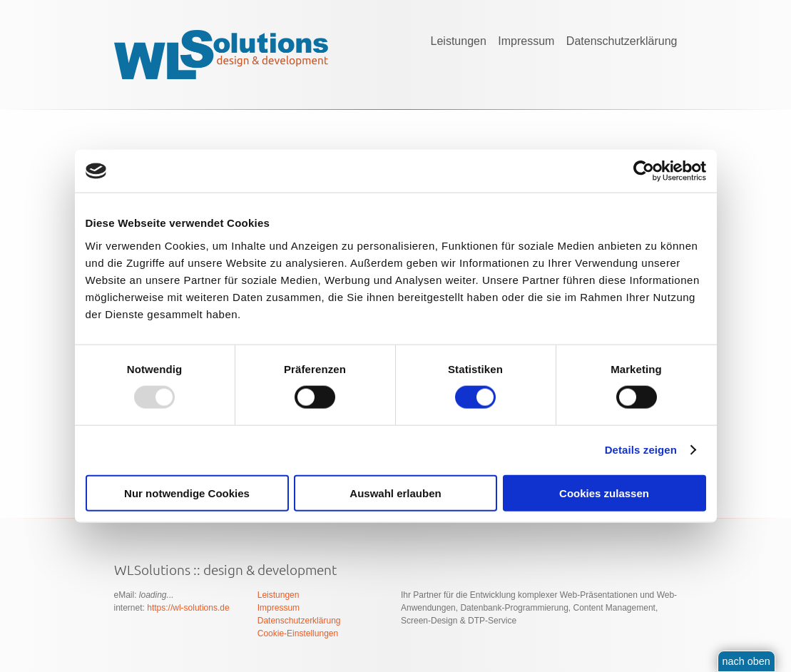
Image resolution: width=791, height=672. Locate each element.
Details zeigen (641, 450)
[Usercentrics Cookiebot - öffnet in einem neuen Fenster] (644, 171)
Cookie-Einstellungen (298, 633)
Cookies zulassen (604, 493)
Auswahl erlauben (395, 493)
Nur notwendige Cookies (187, 493)
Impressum (526, 41)
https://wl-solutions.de (188, 608)
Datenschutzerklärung (622, 41)
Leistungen (459, 41)
